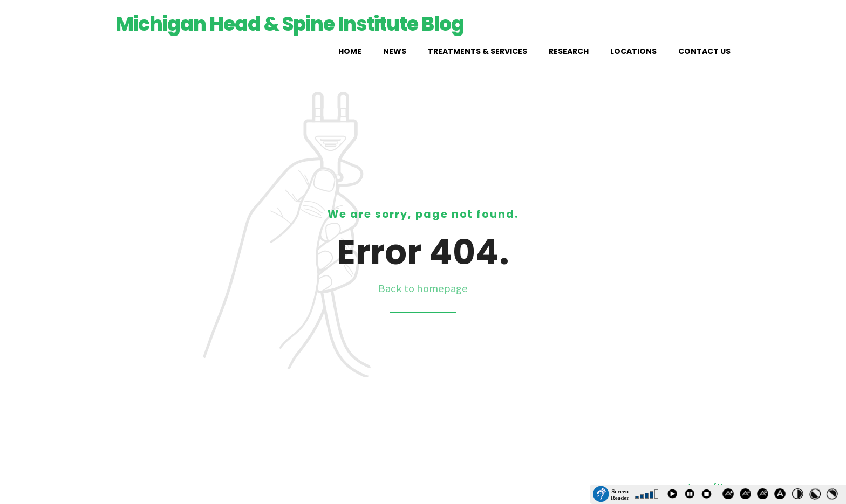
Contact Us (704, 51)
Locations (633, 51)
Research (569, 51)
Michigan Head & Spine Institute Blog (290, 24)
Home (350, 51)
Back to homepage (423, 288)
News (395, 51)
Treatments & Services (477, 51)
